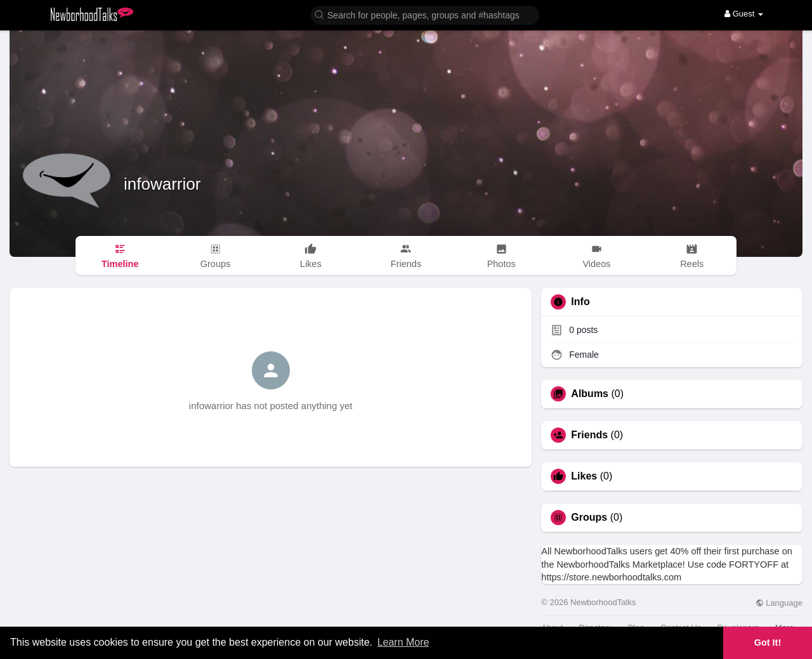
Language (779, 603)
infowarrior (162, 184)
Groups (589, 518)
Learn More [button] (403, 642)
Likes (584, 476)
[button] (425, 14)
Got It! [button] (768, 643)
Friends (589, 435)
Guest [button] (744, 14)
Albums (590, 394)
